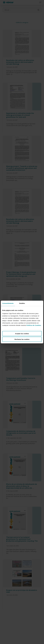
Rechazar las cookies (22, 339)
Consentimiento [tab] (8, 303)
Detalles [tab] (22, 303)
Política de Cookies (34, 325)
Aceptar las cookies (22, 333)
